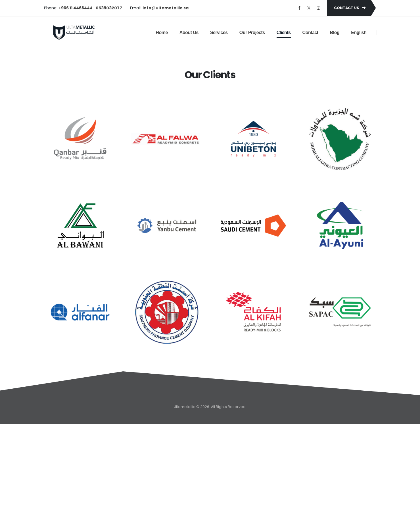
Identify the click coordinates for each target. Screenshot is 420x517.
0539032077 (109, 8)
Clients (284, 33)
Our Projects (252, 33)
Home (162, 33)
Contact (310, 33)
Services (219, 33)
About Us (189, 33)
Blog (335, 33)
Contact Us (350, 8)
